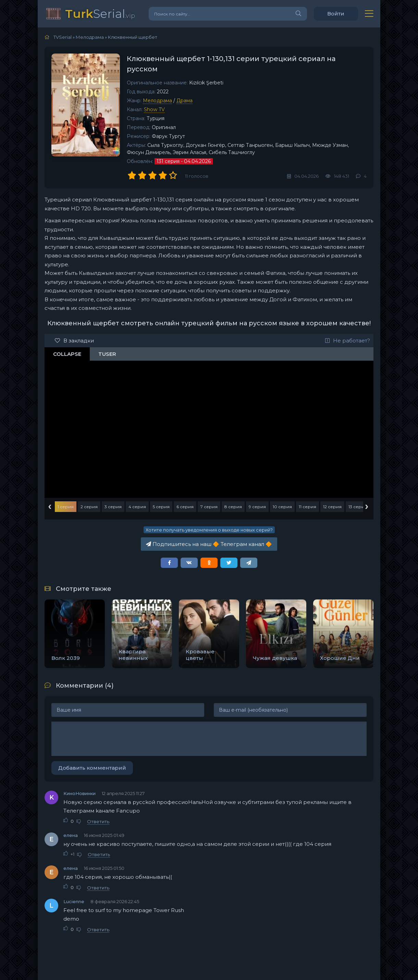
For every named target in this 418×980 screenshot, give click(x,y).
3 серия (113, 507)
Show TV (154, 109)
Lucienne (74, 901)
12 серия (332, 507)
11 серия (308, 507)
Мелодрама (157, 101)
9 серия (257, 507)
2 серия (89, 507)
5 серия (161, 507)
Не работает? (348, 341)
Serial (100, 14)
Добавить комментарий (92, 768)
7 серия (209, 507)
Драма (185, 101)
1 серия (66, 507)
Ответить (98, 821)
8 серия (233, 507)
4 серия (137, 507)
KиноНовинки (79, 793)
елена (71, 835)
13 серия (358, 507)
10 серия (282, 507)
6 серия (185, 507)
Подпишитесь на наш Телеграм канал (209, 544)
